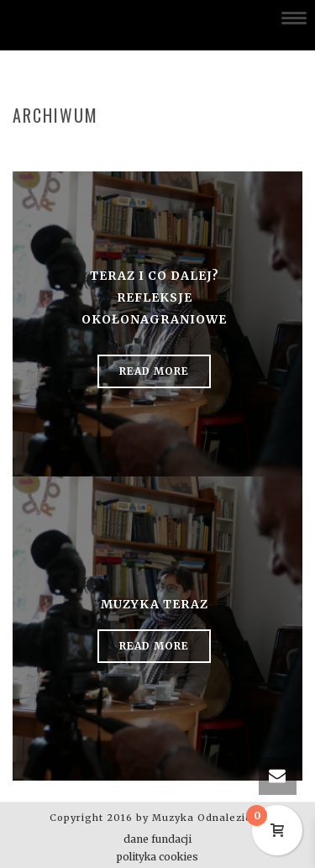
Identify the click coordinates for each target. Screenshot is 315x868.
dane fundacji (157, 839)
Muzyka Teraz (155, 604)
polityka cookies (157, 857)
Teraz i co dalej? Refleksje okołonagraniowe (154, 297)
